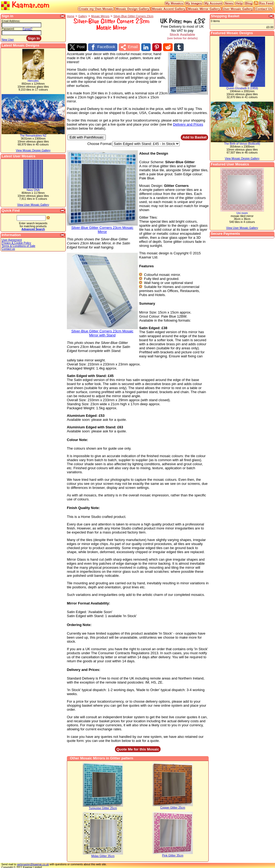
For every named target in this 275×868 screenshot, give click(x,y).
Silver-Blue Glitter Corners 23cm (133, 16)
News (229, 3)
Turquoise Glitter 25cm (103, 807)
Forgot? (28, 29)
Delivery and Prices (188, 123)
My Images (194, 3)
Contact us (8, 249)
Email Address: (11, 21)
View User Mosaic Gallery (33, 205)
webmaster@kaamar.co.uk (33, 864)
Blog (249, 3)
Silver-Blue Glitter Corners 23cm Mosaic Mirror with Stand (102, 330)
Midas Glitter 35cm (103, 855)
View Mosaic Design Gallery (33, 150)
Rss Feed (266, 3)
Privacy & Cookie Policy (16, 243)
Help (239, 3)
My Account (213, 3)
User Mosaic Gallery (238, 9)
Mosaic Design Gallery (133, 9)
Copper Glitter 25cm (173, 807)
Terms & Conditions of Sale (18, 246)
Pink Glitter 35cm (173, 855)
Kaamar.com (25, 5)
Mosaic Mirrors (100, 16)
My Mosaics (174, 3)
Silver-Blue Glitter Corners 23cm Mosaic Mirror (102, 227)
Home (71, 16)
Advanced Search (33, 229)
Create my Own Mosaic (96, 9)
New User (8, 40)
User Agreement (12, 240)
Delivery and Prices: (84, 669)
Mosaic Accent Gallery (169, 9)
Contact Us (264, 9)
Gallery (83, 16)
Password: (8, 29)
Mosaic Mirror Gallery (204, 9)
